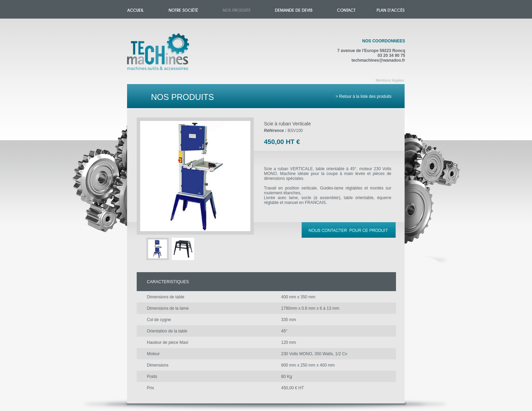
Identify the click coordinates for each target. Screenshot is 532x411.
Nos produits (237, 9)
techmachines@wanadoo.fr (378, 60)
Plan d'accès (391, 9)
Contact (346, 9)
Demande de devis (294, 9)
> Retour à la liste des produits (364, 96)
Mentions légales (390, 80)
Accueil (165, 56)
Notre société (183, 9)
